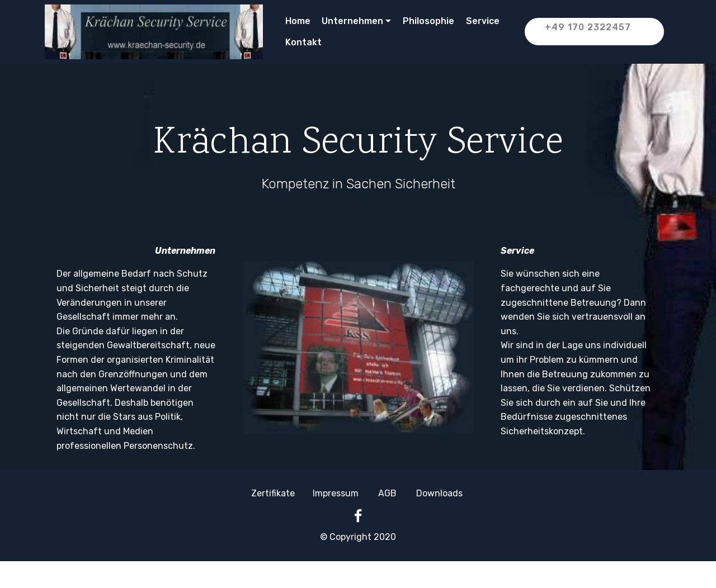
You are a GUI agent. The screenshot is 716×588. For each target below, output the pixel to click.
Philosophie (428, 21)
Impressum (336, 493)
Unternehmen (352, 21)
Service (483, 21)
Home (298, 21)
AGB (387, 493)
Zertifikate (273, 493)
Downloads (439, 493)
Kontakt (307, 42)
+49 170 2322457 (596, 32)
